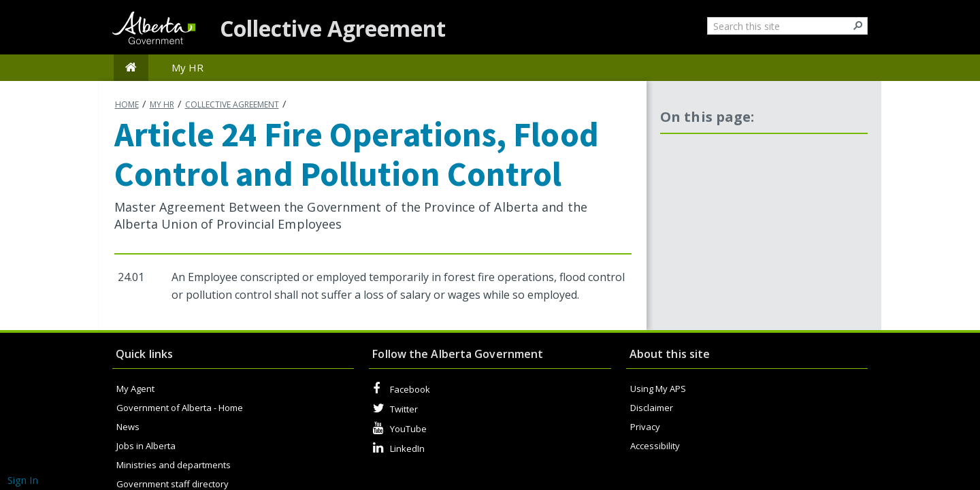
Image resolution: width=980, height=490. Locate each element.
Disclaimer (652, 408)
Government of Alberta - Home (180, 408)
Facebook (402, 389)
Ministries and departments (174, 465)
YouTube (400, 428)
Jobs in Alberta (146, 446)
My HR (162, 104)
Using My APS (658, 389)
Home (127, 104)
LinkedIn (399, 448)
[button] (859, 25)
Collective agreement (232, 104)
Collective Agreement (333, 28)
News (128, 427)
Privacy (645, 427)
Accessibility (655, 446)
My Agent (135, 389)
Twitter (395, 409)
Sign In (23, 480)
